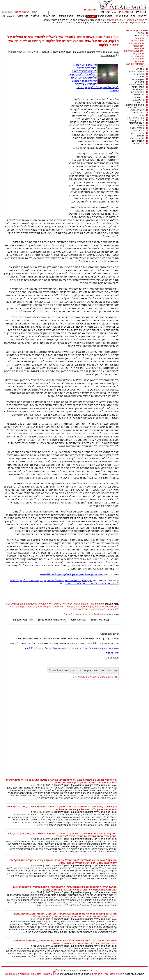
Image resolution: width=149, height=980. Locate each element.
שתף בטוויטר (15, 52)
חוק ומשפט (139, 90)
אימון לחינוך (139, 46)
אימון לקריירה (138, 54)
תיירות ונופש (138, 143)
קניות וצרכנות (138, 133)
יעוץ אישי (58, 604)
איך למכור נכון (102, 609)
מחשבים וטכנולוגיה (135, 105)
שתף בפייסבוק (108, 56)
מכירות (77, 604)
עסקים (141, 125)
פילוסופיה (100, 604)
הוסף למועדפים (21, 620)
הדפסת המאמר (97, 620)
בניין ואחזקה (138, 79)
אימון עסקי (139, 61)
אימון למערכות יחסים (134, 51)
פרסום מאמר (122, 16)
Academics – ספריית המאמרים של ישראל (85, 614)
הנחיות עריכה (49, 16)
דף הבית (143, 16)
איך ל (50, 604)
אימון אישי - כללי (136, 41)
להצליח (42, 604)
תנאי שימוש (23, 16)
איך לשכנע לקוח (42, 607)
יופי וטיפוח (139, 95)
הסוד (70, 604)
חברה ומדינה (138, 87)
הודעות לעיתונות (136, 84)
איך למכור (69, 607)
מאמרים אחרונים (104, 16)
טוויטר (9, 16)
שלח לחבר (76, 620)
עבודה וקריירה (137, 120)
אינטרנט (140, 69)
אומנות (141, 33)
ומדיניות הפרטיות (100, 974)
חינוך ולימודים (138, 92)
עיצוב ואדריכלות (136, 123)
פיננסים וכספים (137, 128)
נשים (142, 115)
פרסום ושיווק (138, 131)
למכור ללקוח (26, 607)
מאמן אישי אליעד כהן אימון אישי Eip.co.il (93, 52)
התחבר (18, 12)
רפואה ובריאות (137, 138)
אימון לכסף (139, 48)
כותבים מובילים (66, 16)
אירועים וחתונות (137, 72)
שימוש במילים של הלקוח (83, 609)
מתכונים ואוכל (138, 113)
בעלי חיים (139, 82)
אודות (134, 16)
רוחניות (141, 136)
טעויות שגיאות (31, 604)
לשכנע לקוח (57, 607)
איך (65, 604)
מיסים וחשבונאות (136, 107)
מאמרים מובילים (84, 16)
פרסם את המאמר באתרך (50, 620)
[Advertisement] (81, 28)
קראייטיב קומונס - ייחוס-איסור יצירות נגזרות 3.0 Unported (32, 974)
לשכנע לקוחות (101, 607)
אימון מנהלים (138, 59)
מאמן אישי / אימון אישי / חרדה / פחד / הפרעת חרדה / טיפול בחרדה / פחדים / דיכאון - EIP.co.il (74, 648)
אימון (84, 604)
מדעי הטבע (139, 100)
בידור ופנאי (139, 74)
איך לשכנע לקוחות (84, 607)
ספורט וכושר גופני (135, 118)
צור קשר (35, 16)
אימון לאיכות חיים (115, 20)
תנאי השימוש (116, 974)
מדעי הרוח (139, 102)
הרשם (26, 12)
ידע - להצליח (112, 653)
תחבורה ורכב (138, 141)
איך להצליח (17, 604)
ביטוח (141, 77)
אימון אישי (131, 20)
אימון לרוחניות (138, 56)
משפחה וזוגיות (137, 110)
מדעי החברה (138, 97)
